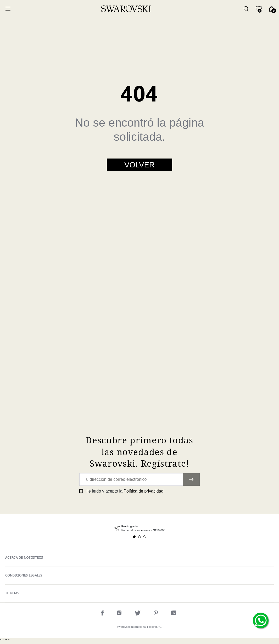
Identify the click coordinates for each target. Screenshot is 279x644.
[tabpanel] (139, 529)
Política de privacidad (143, 491)
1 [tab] (134, 537)
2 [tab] (139, 537)
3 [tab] (145, 537)
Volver (139, 165)
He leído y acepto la (124, 491)
